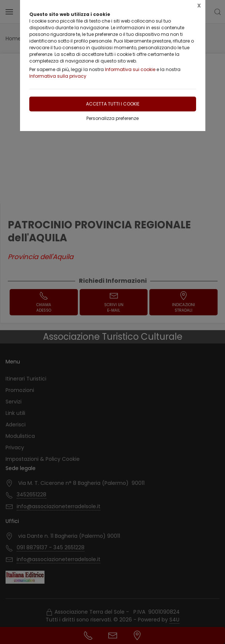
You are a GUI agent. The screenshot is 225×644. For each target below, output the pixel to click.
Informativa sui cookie (130, 69)
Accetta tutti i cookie (113, 104)
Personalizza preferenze (112, 118)
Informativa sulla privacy (58, 76)
